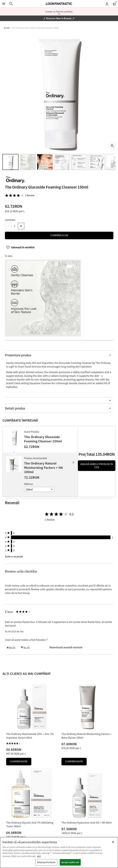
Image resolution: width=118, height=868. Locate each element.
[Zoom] (112, 146)
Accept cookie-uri (70, 862)
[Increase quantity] (21, 226)
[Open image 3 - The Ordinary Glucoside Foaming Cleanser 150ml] (45, 162)
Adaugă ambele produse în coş (97, 466)
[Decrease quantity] (8, 226)
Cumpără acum (59, 235)
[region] (59, 853)
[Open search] (11, 4)
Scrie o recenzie (14, 556)
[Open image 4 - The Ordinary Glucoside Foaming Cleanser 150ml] (62, 162)
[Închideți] (113, 842)
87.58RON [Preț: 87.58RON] (69, 829)
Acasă (7, 28)
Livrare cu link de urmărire (59, 12)
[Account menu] (107, 4)
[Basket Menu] (114, 4)
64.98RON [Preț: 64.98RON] (14, 833)
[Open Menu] (4, 4)
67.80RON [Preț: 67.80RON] (69, 744)
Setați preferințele (46, 862)
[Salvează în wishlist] (20, 247)
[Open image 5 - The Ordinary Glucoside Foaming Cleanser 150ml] (79, 162)
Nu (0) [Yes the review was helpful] (25, 647)
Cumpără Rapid (21, 762)
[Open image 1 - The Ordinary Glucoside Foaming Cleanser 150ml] (10, 162)
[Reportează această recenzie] (66, 647)
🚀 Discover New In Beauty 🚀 (59, 18)
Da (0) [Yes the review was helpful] (11, 647)
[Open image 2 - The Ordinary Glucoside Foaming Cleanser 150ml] (28, 162)
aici (39, 856)
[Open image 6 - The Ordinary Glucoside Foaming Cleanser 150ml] (96, 162)
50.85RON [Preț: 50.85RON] (14, 749)
